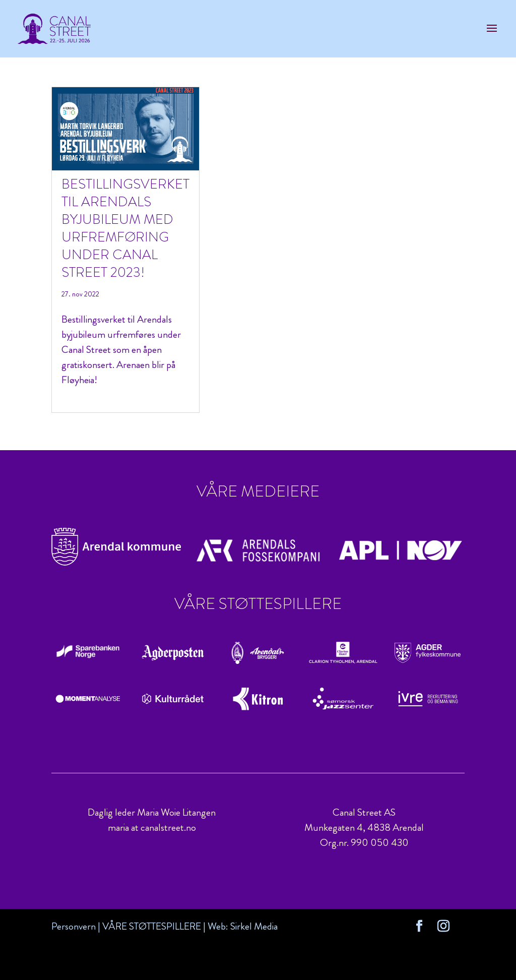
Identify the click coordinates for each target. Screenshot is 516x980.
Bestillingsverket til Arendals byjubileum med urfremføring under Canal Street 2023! (125, 228)
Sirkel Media (254, 926)
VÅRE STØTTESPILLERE (152, 926)
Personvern (74, 926)
